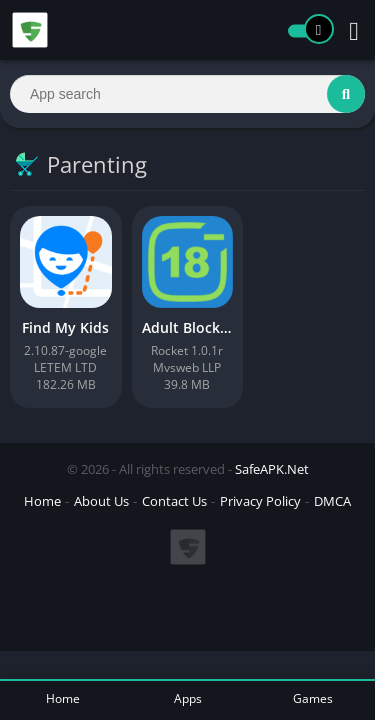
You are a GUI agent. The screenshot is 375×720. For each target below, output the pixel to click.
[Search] (187, 94)
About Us (101, 501)
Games (313, 698)
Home (42, 501)
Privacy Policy (260, 501)
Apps (188, 698)
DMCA (332, 501)
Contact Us (174, 501)
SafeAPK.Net (272, 469)
